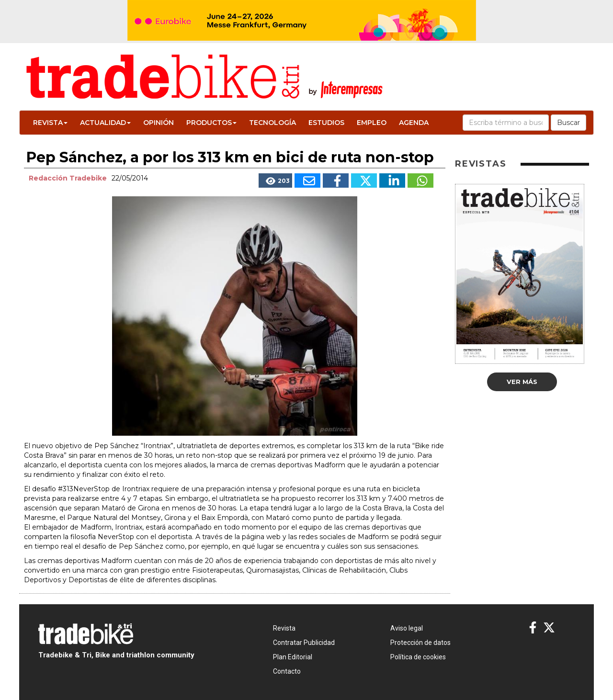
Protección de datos (420, 643)
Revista (50, 123)
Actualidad (105, 123)
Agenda (414, 123)
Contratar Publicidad (304, 643)
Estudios (326, 123)
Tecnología (272, 123)
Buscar (568, 123)
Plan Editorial (293, 657)
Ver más (522, 382)
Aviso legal (407, 628)
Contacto (287, 671)
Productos (211, 123)
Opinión (159, 123)
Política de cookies (418, 657)
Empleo (372, 123)
